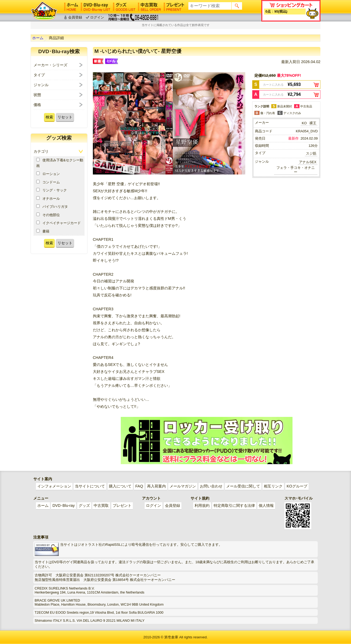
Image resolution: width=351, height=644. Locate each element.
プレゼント (122, 505)
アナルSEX (308, 162)
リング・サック (52, 190)
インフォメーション (54, 486)
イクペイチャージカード (58, 223)
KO (304, 123)
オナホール (48, 198)
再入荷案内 (156, 486)
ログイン (97, 17)
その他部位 (48, 215)
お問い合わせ (211, 486)
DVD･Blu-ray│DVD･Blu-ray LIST (96, 7)
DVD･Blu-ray (63, 505)
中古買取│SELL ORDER (150, 7)
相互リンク (273, 486)
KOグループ (297, 486)
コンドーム (48, 182)
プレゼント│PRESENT (174, 7)
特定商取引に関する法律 (234, 505)
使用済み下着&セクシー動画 (60, 163)
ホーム (38, 38)
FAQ (139, 486)
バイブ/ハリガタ (52, 206)
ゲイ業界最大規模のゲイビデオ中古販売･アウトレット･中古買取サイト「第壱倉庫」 (44, 11)
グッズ (84, 505)
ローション (48, 174)
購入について (120, 486)
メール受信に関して (243, 486)
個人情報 (266, 505)
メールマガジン (183, 486)
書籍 (43, 231)
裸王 (313, 123)
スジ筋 (311, 153)
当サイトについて (90, 486)
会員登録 (75, 17)
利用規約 (202, 505)
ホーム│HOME (71, 7)
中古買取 (101, 505)
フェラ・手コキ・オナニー (296, 170)
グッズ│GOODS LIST (124, 7)
